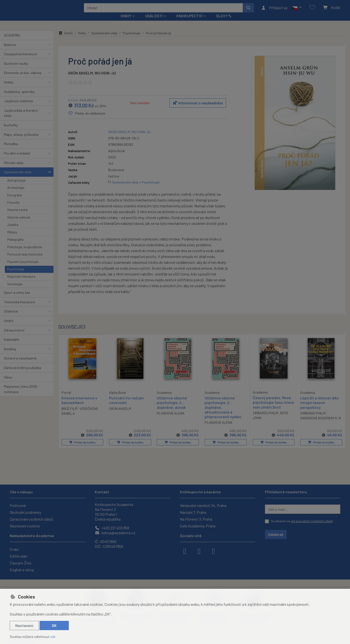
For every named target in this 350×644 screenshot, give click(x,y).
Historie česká (17, 216)
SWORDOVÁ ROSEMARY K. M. (321, 425)
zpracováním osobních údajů (312, 521)
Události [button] (154, 22)
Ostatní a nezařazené (20, 365)
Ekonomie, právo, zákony (23, 79)
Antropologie (16, 187)
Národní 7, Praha (193, 512)
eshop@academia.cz (115, 533)
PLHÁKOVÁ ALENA (171, 420)
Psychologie (16, 276)
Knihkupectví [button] (189, 22)
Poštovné (18, 505)
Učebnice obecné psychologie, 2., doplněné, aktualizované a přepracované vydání (223, 414)
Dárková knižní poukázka (22, 374)
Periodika (11, 150)
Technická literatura (19, 308)
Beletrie (10, 51)
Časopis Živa (20, 563)
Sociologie (15, 290)
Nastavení (24, 625)
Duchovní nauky (16, 70)
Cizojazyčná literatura (20, 60)
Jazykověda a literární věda (21, 120)
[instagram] (199, 551)
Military (12, 239)
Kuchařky (11, 132)
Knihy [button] (126, 22)
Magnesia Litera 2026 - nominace (22, 396)
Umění (9, 327)
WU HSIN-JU (105, 79)
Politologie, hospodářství (25, 253)
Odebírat (276, 534)
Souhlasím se (302, 521)
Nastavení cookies (25, 526)
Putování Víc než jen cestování (127, 407)
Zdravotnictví (14, 336)
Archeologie (16, 194)
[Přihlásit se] (274, 11)
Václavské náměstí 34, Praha (203, 505)
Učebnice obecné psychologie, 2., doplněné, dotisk (172, 409)
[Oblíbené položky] (312, 11)
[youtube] (213, 551)
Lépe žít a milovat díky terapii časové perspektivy (319, 409)
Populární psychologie (23, 268)
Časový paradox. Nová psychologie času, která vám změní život (273, 409)
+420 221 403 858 (112, 528)
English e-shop (22, 570)
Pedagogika (15, 246)
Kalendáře (12, 346)
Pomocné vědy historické (25, 261)
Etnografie (15, 202)
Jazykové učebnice (18, 107)
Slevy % (224, 22)
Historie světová (19, 224)
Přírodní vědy (14, 169)
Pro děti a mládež (17, 160)
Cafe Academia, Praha (198, 526)
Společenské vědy (18, 179)
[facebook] (185, 551)
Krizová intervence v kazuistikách (79, 406)
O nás (14, 549)
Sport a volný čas (17, 299)
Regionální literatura (21, 283)
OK (54, 625)
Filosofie (13, 209)
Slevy (8, 383)
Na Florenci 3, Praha (196, 519)
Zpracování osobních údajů (31, 519)
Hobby (9, 89)
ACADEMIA (12, 42)
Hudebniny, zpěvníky (19, 98)
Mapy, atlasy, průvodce (21, 141)
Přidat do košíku (82, 449)
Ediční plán (18, 556)
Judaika (13, 231)
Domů (66, 40)
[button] (297, 11)
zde (53, 637)
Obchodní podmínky (25, 512)
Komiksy (10, 355)
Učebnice (11, 318)
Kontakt (102, 492)
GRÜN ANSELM (80, 79)
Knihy (82, 40)
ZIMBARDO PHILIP (266, 419)
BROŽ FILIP (70, 415)
